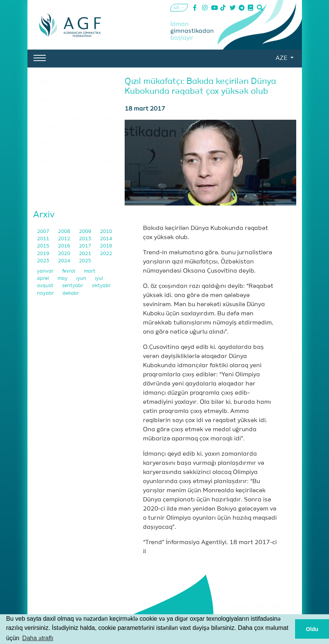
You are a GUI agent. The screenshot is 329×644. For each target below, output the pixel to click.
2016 (65, 246)
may (63, 279)
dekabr (71, 293)
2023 (44, 261)
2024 (65, 261)
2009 (86, 232)
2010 (106, 232)
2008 (65, 232)
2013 (86, 239)
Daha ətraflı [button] (38, 638)
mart (90, 271)
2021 (86, 254)
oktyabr (101, 286)
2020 (65, 254)
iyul (99, 279)
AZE (282, 58)
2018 (106, 246)
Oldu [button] (312, 629)
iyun (82, 279)
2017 (86, 246)
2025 (85, 261)
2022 (106, 254)
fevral (69, 271)
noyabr (46, 293)
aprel (43, 279)
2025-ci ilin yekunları (56, 187)
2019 (44, 254)
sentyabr (73, 286)
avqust (46, 286)
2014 (106, 239)
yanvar (46, 271)
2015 (44, 246)
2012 (65, 239)
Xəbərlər (52, 82)
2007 (44, 232)
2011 (44, 239)
